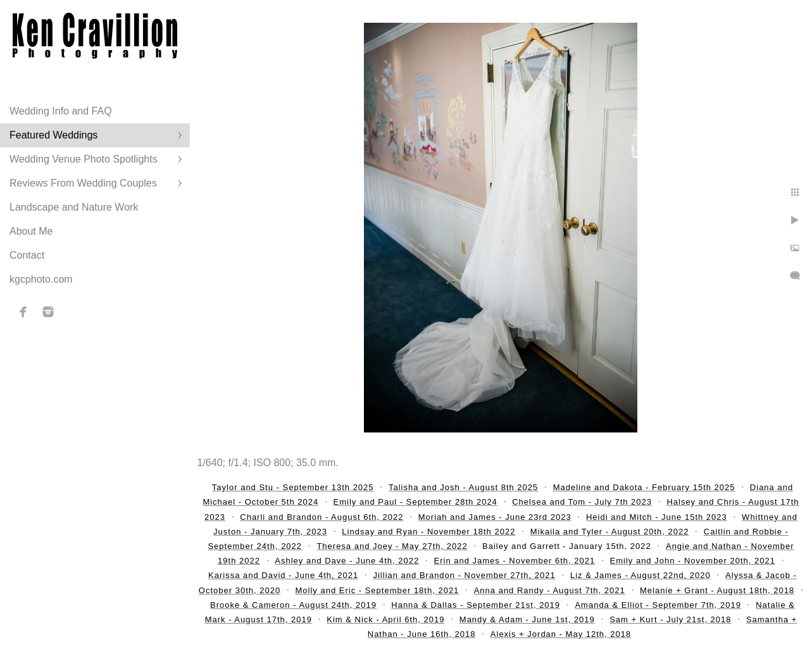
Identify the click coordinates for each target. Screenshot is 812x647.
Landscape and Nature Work (74, 207)
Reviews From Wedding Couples (83, 183)
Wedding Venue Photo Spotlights (84, 159)
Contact (27, 255)
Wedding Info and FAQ (61, 111)
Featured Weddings (53, 135)
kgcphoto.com (41, 279)
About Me (31, 231)
